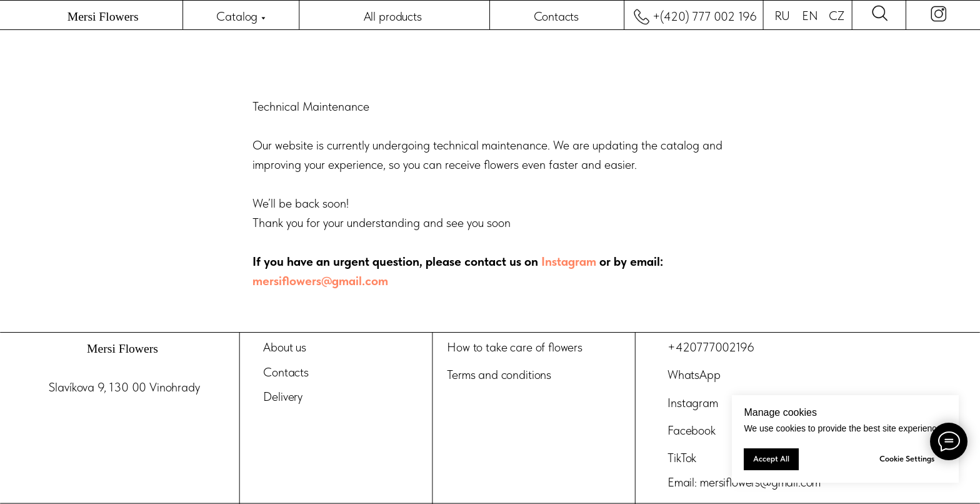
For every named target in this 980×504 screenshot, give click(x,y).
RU (782, 16)
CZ (837, 16)
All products (393, 17)
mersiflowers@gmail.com (320, 281)
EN (810, 16)
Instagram (570, 261)
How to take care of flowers (515, 348)
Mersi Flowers (103, 17)
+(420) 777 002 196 (705, 17)
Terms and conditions (499, 375)
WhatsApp (694, 375)
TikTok (682, 458)
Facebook (691, 430)
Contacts (557, 17)
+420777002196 (711, 348)
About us (285, 348)
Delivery (283, 396)
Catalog (237, 17)
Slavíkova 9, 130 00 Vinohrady (124, 388)
